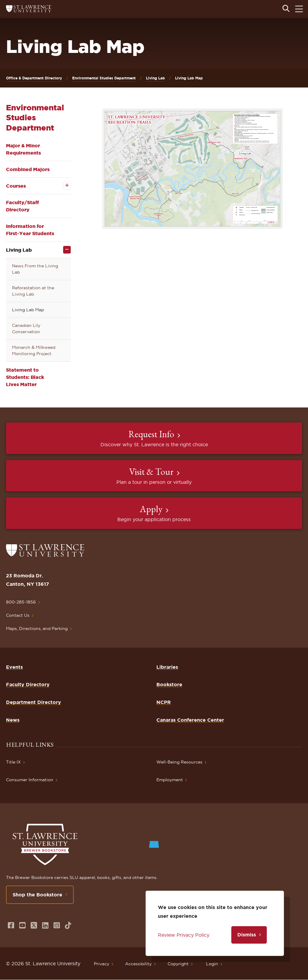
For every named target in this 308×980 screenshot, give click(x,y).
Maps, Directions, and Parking (37, 628)
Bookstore (169, 684)
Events (14, 667)
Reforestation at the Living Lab (33, 291)
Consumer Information (30, 780)
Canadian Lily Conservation (26, 329)
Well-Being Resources (179, 762)
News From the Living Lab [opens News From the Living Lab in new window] (35, 269)
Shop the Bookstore (37, 895)
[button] (192, 169)
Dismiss (247, 935)
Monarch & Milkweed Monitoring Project (34, 350)
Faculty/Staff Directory (22, 206)
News (13, 720)
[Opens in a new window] (11, 925)
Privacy (102, 964)
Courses (16, 186)
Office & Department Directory (34, 78)
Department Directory (34, 702)
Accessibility (138, 964)
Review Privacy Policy (184, 935)
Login (212, 964)
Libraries (167, 667)
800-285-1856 (21, 602)
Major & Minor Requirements (23, 149)
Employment (170, 780)
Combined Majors (28, 169)
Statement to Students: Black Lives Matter (25, 377)
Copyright (178, 964)
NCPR (164, 702)
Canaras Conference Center (190, 720)
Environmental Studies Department (104, 78)
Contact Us (18, 615)
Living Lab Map (28, 310)
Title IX (13, 762)
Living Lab (155, 78)
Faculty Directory (28, 684)
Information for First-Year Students (30, 230)
